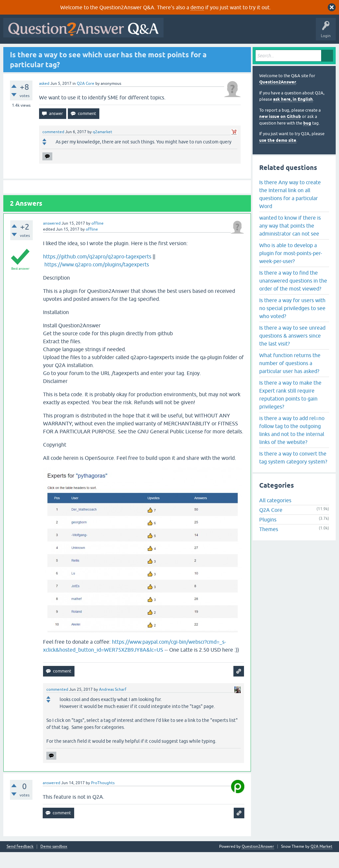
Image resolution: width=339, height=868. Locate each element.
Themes (269, 545)
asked (44, 99)
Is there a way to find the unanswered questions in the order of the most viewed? (293, 297)
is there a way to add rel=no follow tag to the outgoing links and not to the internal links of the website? (292, 446)
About (209, 52)
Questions (43, 52)
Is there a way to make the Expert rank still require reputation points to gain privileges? (290, 410)
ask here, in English (293, 115)
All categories (275, 516)
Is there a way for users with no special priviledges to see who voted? (292, 324)
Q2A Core (86, 99)
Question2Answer (278, 98)
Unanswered (92, 52)
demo (197, 7)
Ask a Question (165, 52)
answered (52, 239)
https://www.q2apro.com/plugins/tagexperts (97, 280)
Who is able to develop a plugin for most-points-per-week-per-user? (291, 269)
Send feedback (20, 863)
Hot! (66, 52)
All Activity (17, 52)
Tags (117, 52)
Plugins (268, 536)
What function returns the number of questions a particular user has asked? (290, 379)
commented (53, 148)
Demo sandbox (54, 863)
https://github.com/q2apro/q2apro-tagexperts (97, 272)
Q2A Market (321, 862)
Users (138, 52)
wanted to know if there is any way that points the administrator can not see (290, 242)
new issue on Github (280, 133)
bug (307, 139)
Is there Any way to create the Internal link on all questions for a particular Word (290, 210)
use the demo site (278, 156)
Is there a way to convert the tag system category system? (293, 473)
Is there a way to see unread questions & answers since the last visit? (292, 352)
